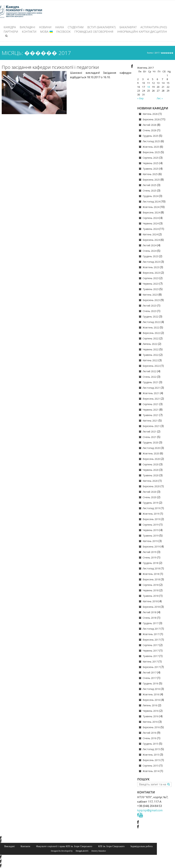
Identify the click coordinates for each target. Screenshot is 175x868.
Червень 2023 (151, 284)
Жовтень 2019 (151, 514)
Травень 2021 (151, 415)
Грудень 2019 (150, 503)
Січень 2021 (150, 437)
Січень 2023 (150, 311)
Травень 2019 (151, 536)
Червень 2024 (151, 223)
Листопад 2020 (151, 448)
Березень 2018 (151, 607)
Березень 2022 (151, 366)
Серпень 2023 (151, 278)
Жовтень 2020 (151, 453)
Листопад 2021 (151, 388)
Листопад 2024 (151, 202)
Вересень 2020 (151, 459)
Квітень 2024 (150, 234)
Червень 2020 (151, 470)
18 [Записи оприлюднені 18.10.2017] (149, 87)
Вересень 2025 (151, 152)
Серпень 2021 (151, 404)
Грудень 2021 (150, 382)
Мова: (46, 32)
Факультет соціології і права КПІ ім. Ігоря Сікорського (64, 846)
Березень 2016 (151, 727)
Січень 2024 (150, 251)
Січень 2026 (150, 130)
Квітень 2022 (150, 360)
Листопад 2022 (151, 322)
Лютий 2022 (150, 371)
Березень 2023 (151, 300)
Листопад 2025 (151, 141)
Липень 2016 (150, 705)
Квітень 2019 (150, 541)
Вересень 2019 (151, 519)
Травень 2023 (151, 289)
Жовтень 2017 (151, 634)
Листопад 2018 (151, 568)
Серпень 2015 (151, 766)
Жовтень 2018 (151, 574)
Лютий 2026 (150, 125)
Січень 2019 (150, 557)
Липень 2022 (150, 344)
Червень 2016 (151, 711)
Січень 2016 (150, 738)
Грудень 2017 (150, 623)
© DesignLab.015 (81, 851)
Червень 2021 (151, 410)
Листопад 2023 (151, 262)
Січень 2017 (150, 678)
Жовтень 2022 (151, 327)
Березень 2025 (151, 180)
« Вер (140, 98)
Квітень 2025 (150, 174)
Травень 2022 (151, 355)
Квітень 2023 (150, 295)
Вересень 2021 (151, 399)
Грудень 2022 (150, 317)
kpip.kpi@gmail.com (150, 810)
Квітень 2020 (150, 481)
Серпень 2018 (151, 585)
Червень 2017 (151, 651)
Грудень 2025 (150, 136)
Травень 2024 (151, 229)
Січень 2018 (150, 618)
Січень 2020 (150, 497)
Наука (60, 27)
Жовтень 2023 (151, 267)
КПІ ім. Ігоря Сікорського (111, 846)
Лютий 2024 (150, 245)
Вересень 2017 (151, 640)
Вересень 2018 (151, 579)
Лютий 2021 (150, 432)
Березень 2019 (151, 547)
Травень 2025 (151, 169)
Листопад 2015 (151, 749)
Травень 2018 (151, 596)
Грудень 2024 (150, 196)
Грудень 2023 (150, 256)
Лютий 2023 (150, 306)
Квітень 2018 (150, 601)
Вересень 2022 (151, 333)
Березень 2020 (151, 486)
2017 (157, 53)
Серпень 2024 (151, 218)
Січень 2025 (150, 191)
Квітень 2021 (150, 421)
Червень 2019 (151, 530)
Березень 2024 (151, 240)
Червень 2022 (151, 349)
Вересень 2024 (151, 212)
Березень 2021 (151, 426)
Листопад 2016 (151, 689)
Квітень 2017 (150, 662)
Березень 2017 (151, 667)
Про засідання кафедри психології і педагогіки (50, 67)
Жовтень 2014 (151, 771)
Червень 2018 (151, 590)
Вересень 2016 (151, 700)
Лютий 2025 (150, 185)
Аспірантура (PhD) (154, 27)
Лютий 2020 (150, 492)
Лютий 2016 (150, 733)
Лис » (160, 98)
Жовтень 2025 (151, 147)
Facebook (63, 32)
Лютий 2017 (150, 672)
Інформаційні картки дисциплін (142, 32)
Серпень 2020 (151, 464)
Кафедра (10, 27)
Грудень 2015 (150, 744)
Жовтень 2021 (151, 393)
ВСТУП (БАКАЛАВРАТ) (102, 27)
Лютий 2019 (150, 552)
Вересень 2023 (151, 273)
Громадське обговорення (94, 32)
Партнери (11, 32)
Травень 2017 (151, 656)
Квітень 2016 (150, 722)
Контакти (29, 32)
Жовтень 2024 (151, 207)
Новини (45, 27)
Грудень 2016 (150, 683)
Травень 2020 (151, 475)
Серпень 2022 (151, 338)
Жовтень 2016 (151, 694)
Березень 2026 (151, 119)
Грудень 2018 (150, 563)
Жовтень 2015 (151, 755)
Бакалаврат (128, 27)
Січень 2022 (150, 377)
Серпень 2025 (151, 158)
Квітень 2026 (150, 114)
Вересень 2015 (151, 760)
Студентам (76, 27)
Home (150, 53)
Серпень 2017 (151, 645)
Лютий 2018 (150, 612)
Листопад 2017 (151, 629)
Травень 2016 (151, 716)
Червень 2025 (151, 163)
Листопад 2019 (151, 508)
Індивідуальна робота (142, 846)
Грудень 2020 (150, 442)
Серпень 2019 (151, 525)
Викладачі (27, 27)
